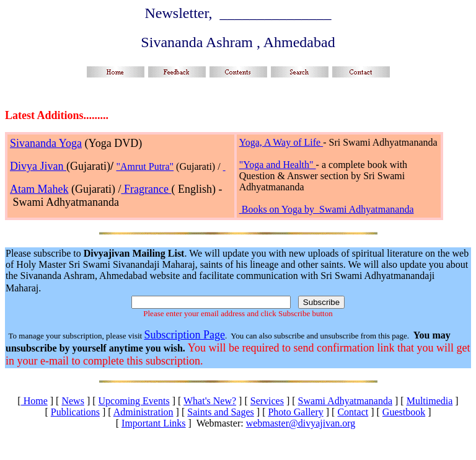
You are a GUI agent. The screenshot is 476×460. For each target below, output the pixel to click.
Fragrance (146, 189)
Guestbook (404, 412)
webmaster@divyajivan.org (301, 423)
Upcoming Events (134, 401)
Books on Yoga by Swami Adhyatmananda (328, 209)
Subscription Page (184, 335)
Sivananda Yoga (46, 143)
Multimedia (430, 401)
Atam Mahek (39, 189)
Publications (75, 412)
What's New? (210, 401)
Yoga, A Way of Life (281, 142)
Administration (143, 412)
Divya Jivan (38, 166)
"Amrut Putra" (145, 166)
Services (267, 401)
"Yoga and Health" (278, 165)
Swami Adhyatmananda (345, 401)
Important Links (154, 423)
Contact (353, 412)
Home (34, 401)
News (73, 401)
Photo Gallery (295, 412)
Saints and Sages (221, 412)
